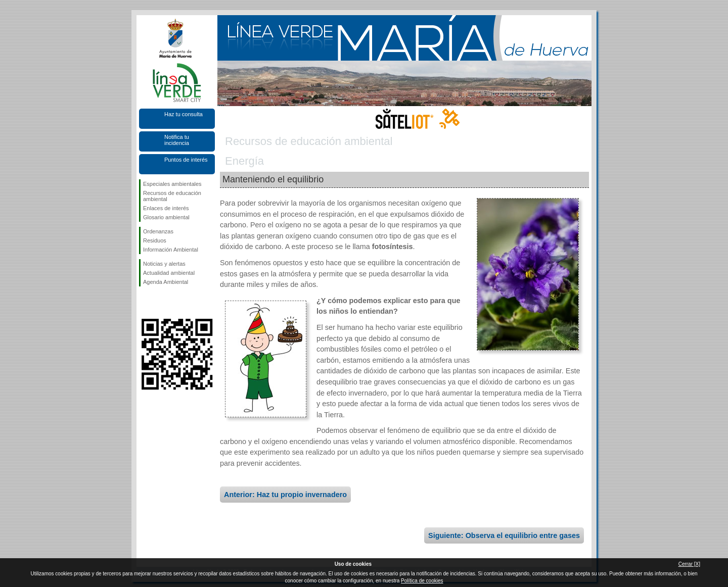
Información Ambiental (171, 250)
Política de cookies (422, 581)
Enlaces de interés (166, 208)
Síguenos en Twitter (162, 303)
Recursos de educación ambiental (172, 196)
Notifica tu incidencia (177, 140)
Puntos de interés (186, 160)
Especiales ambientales (172, 184)
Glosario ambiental (166, 217)
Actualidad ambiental (169, 273)
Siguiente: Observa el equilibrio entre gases (504, 535)
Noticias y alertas (164, 264)
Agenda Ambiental (166, 282)
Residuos (155, 240)
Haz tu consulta (184, 114)
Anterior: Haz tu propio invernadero (285, 495)
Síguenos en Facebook (145, 303)
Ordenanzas (158, 231)
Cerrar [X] (689, 564)
